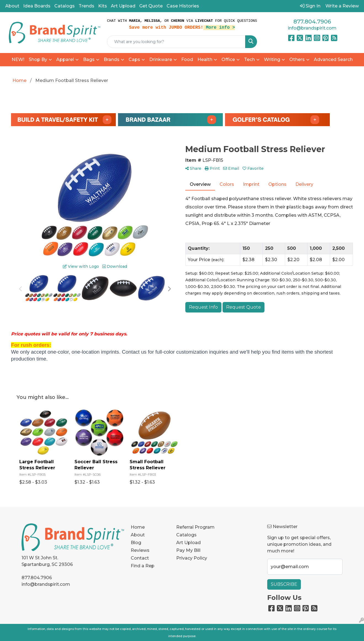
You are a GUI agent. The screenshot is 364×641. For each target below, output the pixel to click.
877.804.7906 (312, 22)
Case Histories (183, 6)
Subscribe (284, 584)
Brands (112, 59)
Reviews (140, 550)
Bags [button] (89, 59)
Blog (136, 543)
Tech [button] (249, 59)
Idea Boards (37, 6)
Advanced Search (333, 59)
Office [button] (228, 59)
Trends (86, 6)
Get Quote (151, 6)
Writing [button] (272, 59)
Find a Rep (143, 566)
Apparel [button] (65, 59)
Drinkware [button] (161, 59)
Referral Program (195, 527)
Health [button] (205, 59)
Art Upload (123, 6)
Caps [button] (134, 59)
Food (187, 59)
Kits (103, 6)
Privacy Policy (192, 558)
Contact (140, 558)
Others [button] (297, 59)
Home (138, 527)
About (12, 6)
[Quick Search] (176, 42)
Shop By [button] (38, 59)
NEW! (18, 59)
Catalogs (65, 6)
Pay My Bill (188, 550)
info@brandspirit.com (312, 28)
